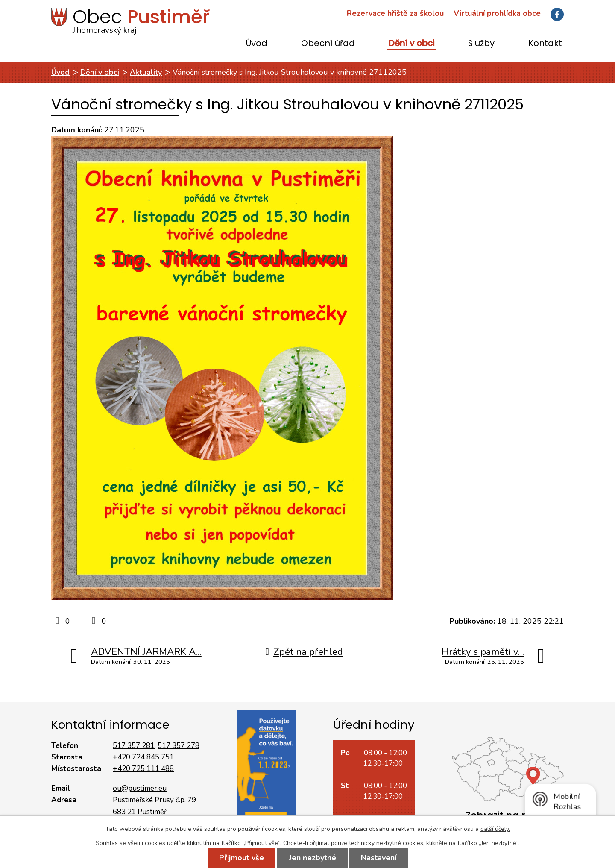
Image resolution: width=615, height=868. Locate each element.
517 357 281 (134, 746)
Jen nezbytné (312, 858)
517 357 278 (179, 746)
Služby (481, 44)
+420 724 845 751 (143, 757)
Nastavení (379, 858)
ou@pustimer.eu (140, 788)
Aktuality (146, 72)
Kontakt (545, 44)
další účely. (495, 829)
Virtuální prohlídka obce (497, 13)
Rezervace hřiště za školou (395, 13)
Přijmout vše (242, 858)
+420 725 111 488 (143, 769)
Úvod (257, 44)
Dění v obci (411, 44)
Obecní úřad (328, 44)
